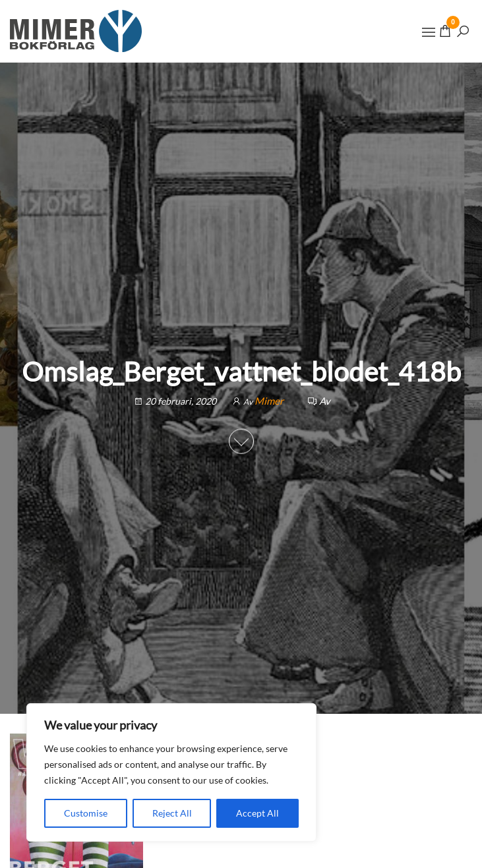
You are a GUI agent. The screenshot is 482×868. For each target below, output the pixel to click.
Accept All (257, 813)
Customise (86, 813)
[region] (171, 772)
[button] (429, 32)
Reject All (172, 813)
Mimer (270, 401)
